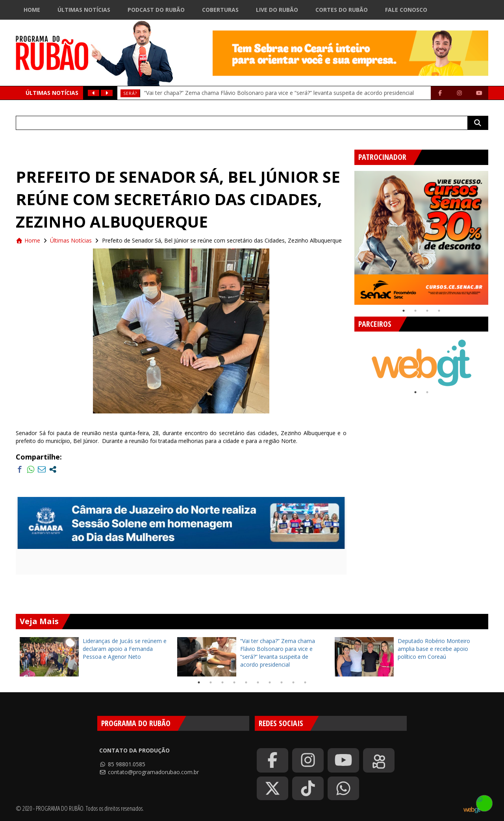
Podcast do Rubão (156, 10)
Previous (348, 235)
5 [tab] (246, 682)
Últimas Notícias (84, 10)
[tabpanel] (421, 238)
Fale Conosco (406, 10)
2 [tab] (415, 311)
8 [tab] (282, 682)
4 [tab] (439, 311)
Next (494, 235)
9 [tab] (293, 682)
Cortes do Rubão (342, 10)
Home (32, 10)
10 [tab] (305, 682)
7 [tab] (270, 682)
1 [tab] (404, 311)
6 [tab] (258, 682)
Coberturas (220, 10)
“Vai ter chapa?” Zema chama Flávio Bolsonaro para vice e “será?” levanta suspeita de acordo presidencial (279, 93)
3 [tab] (427, 311)
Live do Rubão (277, 10)
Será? (130, 93)
